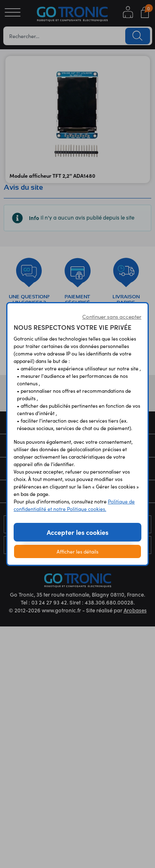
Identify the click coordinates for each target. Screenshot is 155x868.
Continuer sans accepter (112, 317)
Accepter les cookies (77, 532)
